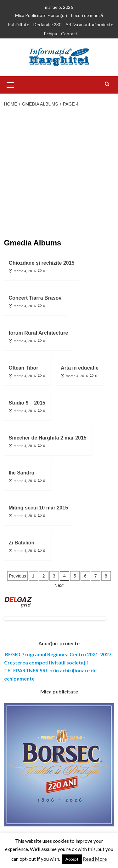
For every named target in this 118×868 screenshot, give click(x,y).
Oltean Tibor (24, 368)
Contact (69, 34)
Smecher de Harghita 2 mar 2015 (48, 438)
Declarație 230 (47, 24)
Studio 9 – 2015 (27, 403)
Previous (17, 576)
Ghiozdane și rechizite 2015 (42, 263)
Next (59, 585)
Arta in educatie (80, 368)
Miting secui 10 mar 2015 (39, 508)
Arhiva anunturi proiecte (89, 24)
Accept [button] (72, 859)
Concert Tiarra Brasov (35, 298)
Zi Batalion (22, 543)
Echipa (51, 34)
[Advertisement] (59, 173)
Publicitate (19, 24)
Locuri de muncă (87, 15)
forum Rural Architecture (39, 333)
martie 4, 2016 (25, 271)
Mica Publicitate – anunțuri (41, 15)
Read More (95, 859)
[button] (10, 84)
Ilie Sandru (22, 473)
